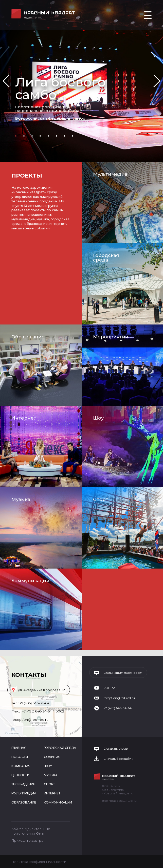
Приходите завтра (27, 840)
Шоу (98, 418)
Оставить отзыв (116, 749)
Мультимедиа (110, 174)
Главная (19, 748)
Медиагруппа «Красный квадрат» (44, 14)
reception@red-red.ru (30, 720)
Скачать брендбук (118, 759)
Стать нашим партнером (123, 673)
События (52, 757)
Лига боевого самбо (60, 88)
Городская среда (106, 258)
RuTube (109, 688)
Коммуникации (30, 581)
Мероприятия (111, 337)
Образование (28, 337)
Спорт (101, 500)
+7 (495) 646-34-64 (34, 703)
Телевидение (23, 784)
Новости (20, 757)
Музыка (21, 500)
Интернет (24, 418)
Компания (21, 766)
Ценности (20, 775)
